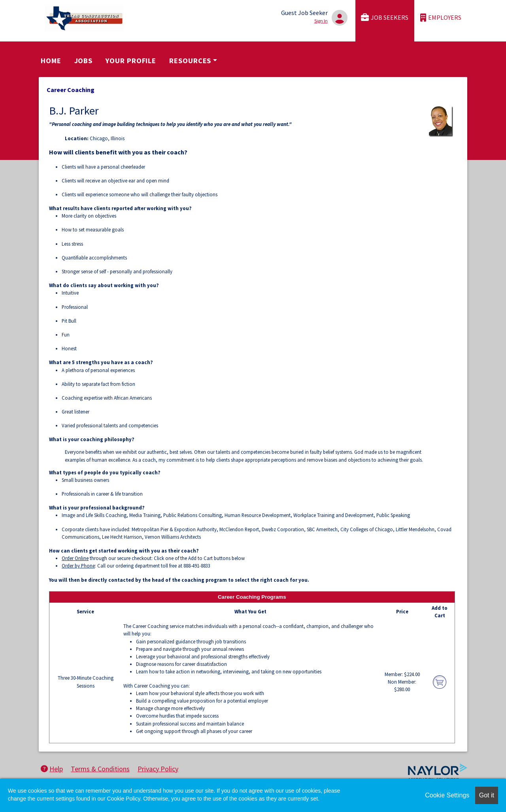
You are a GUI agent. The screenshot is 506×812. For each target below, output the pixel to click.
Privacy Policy (158, 769)
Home (51, 61)
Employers (441, 18)
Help (52, 769)
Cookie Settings (447, 795)
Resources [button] (190, 61)
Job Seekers (385, 18)
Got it (487, 795)
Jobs (84, 61)
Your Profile (131, 61)
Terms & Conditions (100, 769)
